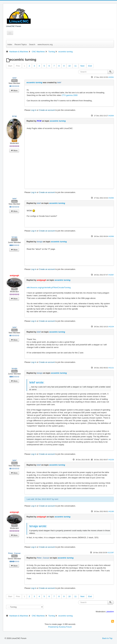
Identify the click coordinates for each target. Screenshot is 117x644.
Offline (15, 81)
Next (82, 66)
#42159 (111, 460)
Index (10, 44)
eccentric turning (34, 82)
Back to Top (107, 638)
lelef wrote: (37, 382)
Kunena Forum (65, 627)
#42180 (111, 511)
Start (10, 66)
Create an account (47, 110)
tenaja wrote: (38, 526)
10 (69, 66)
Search (32, 44)
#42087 (111, 275)
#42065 (111, 198)
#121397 (111, 553)
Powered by (53, 627)
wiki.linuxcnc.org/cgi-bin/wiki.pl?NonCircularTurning (49, 287)
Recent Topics (21, 44)
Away (15, 141)
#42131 (111, 368)
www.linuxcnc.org (45, 44)
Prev (18, 66)
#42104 (111, 327)
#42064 (111, 116)
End (90, 66)
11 (75, 66)
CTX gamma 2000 (70, 95)
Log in (34, 110)
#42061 (111, 77)
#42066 (111, 236)
